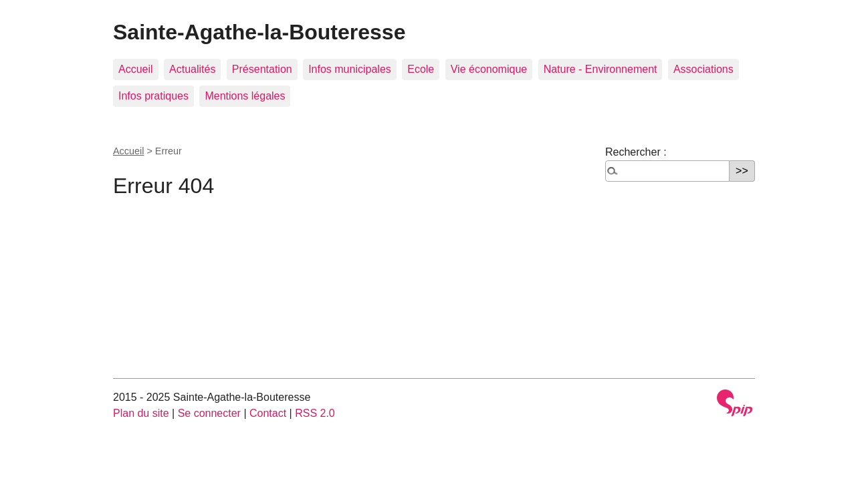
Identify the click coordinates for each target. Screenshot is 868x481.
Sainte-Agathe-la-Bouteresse (259, 32)
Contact (268, 413)
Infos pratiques (153, 96)
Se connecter (209, 413)
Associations (703, 69)
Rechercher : (636, 152)
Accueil (136, 69)
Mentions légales (245, 96)
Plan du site (141, 413)
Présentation (262, 69)
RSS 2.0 (315, 413)
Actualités (192, 69)
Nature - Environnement (601, 69)
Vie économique (489, 69)
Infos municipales (350, 69)
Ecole (421, 69)
